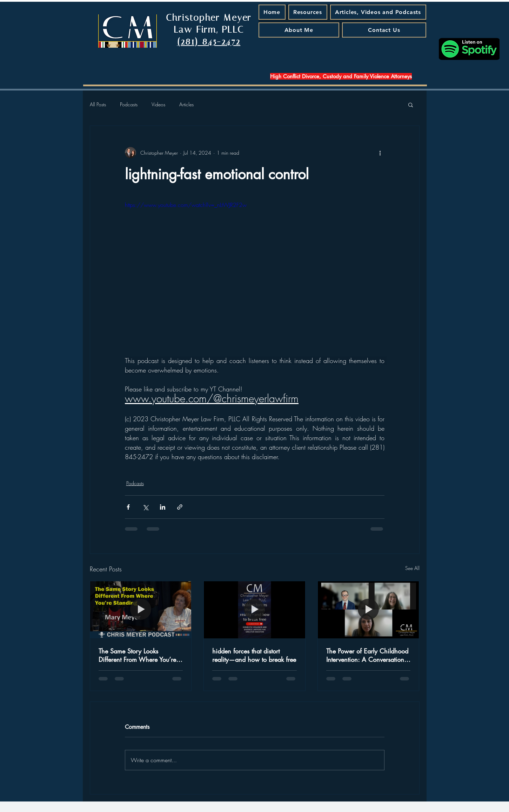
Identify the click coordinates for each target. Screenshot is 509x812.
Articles (186, 104)
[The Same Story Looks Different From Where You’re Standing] (141, 610)
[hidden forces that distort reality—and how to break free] (255, 610)
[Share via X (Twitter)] (145, 507)
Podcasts (129, 104)
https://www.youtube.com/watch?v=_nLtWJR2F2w (186, 205)
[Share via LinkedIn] (163, 507)
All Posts (98, 104)
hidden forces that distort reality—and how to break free (254, 655)
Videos (158, 104)
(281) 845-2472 (209, 42)
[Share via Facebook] (128, 507)
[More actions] (380, 153)
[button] (411, 105)
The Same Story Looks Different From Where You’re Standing (137, 655)
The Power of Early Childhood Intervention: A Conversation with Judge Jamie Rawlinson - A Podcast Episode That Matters (367, 655)
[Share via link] (180, 507)
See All (412, 568)
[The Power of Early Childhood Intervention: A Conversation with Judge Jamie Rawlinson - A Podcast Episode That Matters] (369, 610)
